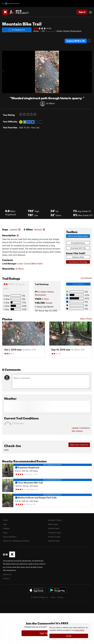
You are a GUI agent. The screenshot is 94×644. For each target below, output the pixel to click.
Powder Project (54, 537)
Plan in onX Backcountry (78, 236)
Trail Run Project (55, 533)
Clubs (5, 533)
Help (5, 524)
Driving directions (78, 243)
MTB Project (53, 524)
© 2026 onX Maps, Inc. (40, 597)
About (5, 520)
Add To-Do (24, 127)
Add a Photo (86, 319)
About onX (7, 574)
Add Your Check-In (79, 445)
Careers (6, 578)
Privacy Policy (79, 630)
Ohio (46, 299)
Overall (49, 303)
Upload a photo (78, 257)
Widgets (6, 528)
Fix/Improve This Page (78, 262)
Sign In (82, 12)
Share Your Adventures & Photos (16, 541)
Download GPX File (78, 248)
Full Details (86, 278)
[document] (69, 632)
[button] (5, 72)
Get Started (47, 633)
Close (69, 636)
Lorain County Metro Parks (30, 263)
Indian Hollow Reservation (69, 31)
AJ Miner (51, 103)
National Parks (54, 541)
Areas (36, 31)
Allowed (38, 230)
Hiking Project (54, 528)
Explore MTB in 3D (76, 41)
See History (77, 431)
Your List (35, 127)
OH (43, 31)
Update (81, 428)
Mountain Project (55, 520)
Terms (53, 597)
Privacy (60, 597)
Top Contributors (10, 537)
